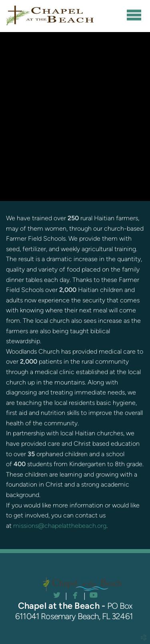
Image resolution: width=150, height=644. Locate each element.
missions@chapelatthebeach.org (60, 526)
